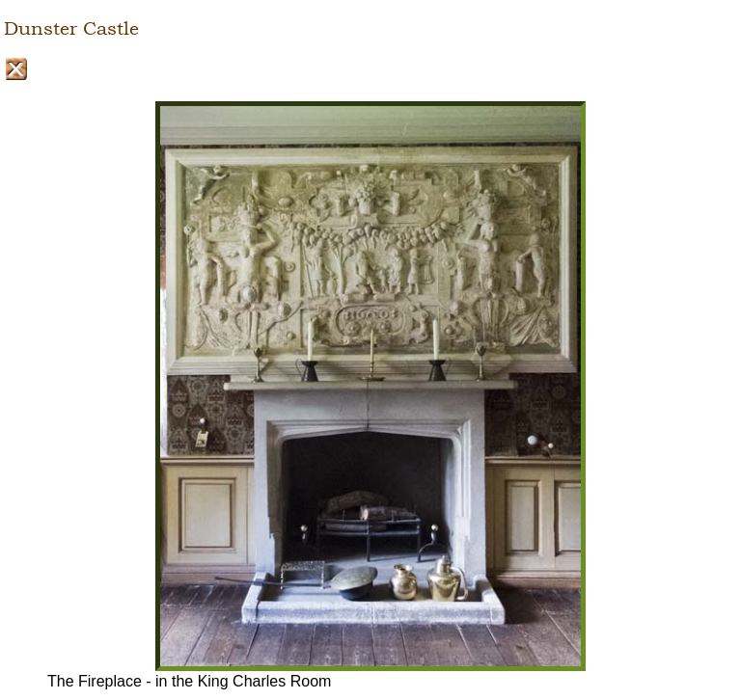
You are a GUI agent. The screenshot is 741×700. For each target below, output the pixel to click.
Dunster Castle (71, 29)
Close (16, 69)
